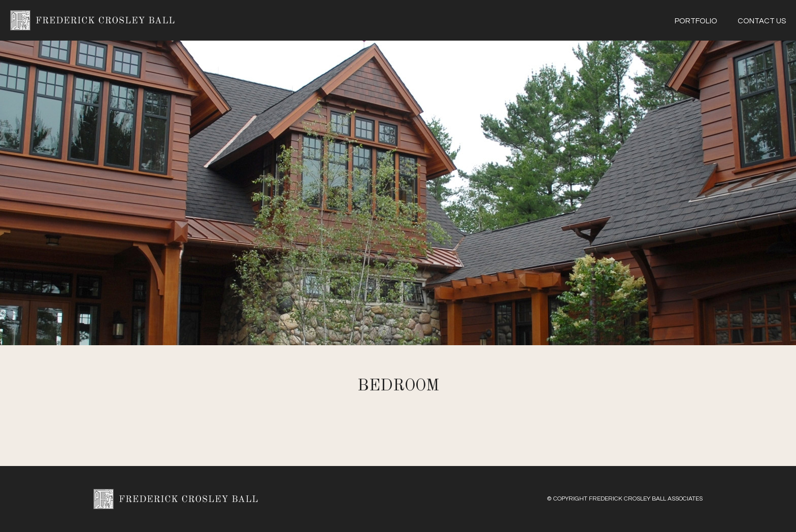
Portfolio (696, 21)
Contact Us (762, 21)
